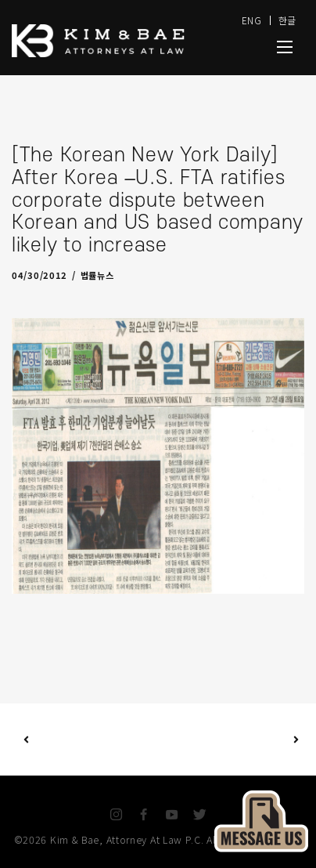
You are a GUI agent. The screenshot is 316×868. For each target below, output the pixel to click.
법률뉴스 (97, 275)
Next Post (227, 740)
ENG (252, 20)
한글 (287, 20)
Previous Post (26, 739)
